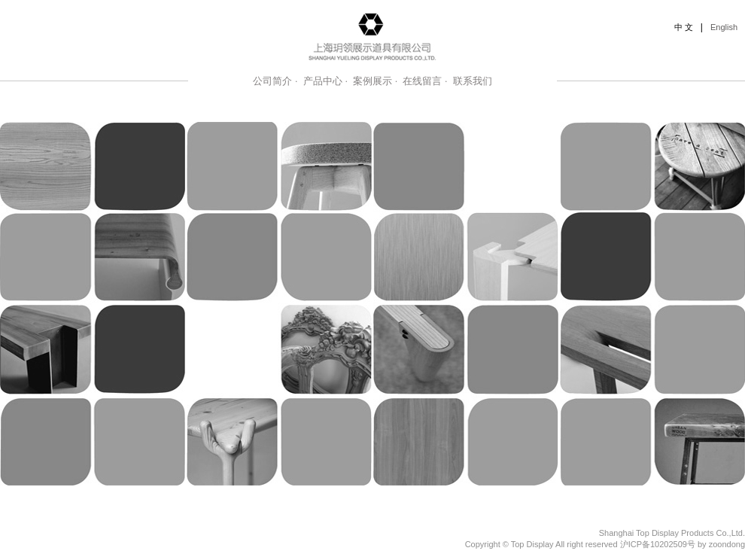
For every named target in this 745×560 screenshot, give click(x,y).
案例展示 (372, 81)
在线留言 (422, 81)
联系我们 (473, 81)
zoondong (727, 544)
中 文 (684, 27)
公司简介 (272, 81)
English (724, 27)
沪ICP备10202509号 (658, 544)
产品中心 (323, 81)
